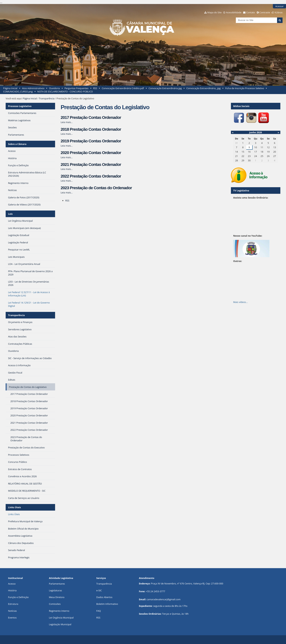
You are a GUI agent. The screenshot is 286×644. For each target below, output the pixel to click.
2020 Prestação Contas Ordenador (91, 153)
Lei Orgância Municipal (61, 618)
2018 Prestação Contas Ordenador (91, 129)
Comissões (55, 604)
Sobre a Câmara (17, 144)
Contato (251, 12)
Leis (10, 214)
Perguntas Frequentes (76, 88)
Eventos (12, 618)
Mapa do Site (214, 12)
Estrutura (13, 604)
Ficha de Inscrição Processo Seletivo (245, 88)
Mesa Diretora (57, 597)
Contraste (265, 12)
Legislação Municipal (60, 624)
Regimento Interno (59, 611)
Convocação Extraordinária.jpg (165, 88)
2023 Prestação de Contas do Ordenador (96, 188)
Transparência (47, 98)
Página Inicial (10, 88)
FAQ (99, 611)
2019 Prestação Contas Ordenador (91, 141)
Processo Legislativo (20, 106)
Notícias (12, 611)
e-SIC (99, 590)
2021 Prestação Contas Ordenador (91, 165)
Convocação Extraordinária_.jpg (203, 88)
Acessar (279, 6)
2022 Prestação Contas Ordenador (91, 176)
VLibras (279, 12)
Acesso (12, 584)
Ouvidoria (54, 88)
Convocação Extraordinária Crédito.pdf (123, 88)
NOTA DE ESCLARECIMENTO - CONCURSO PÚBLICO (65, 92)
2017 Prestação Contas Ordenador (91, 117)
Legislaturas (55, 590)
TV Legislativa (241, 190)
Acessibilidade (234, 12)
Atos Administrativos (33, 88)
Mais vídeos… (240, 302)
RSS (95, 88)
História (12, 590)
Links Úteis (14, 507)
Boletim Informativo (107, 604)
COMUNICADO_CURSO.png (18, 92)
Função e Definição (18, 597)
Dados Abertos (104, 597)
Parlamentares (57, 584)
